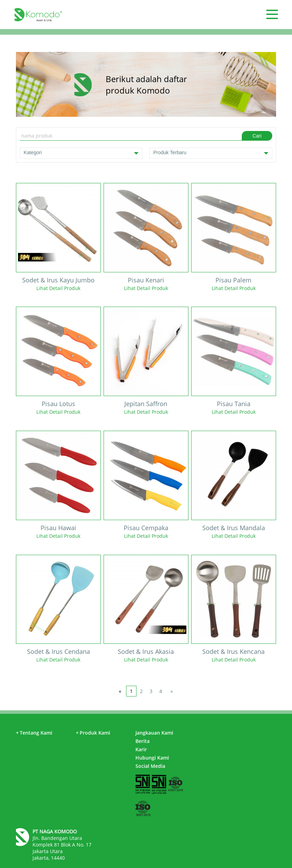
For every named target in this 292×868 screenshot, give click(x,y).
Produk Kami (93, 733)
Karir (141, 749)
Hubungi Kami (152, 758)
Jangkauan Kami (154, 733)
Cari (257, 136)
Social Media (150, 766)
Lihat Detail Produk (58, 288)
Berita (143, 741)
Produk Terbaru (211, 153)
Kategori (81, 153)
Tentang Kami (34, 733)
